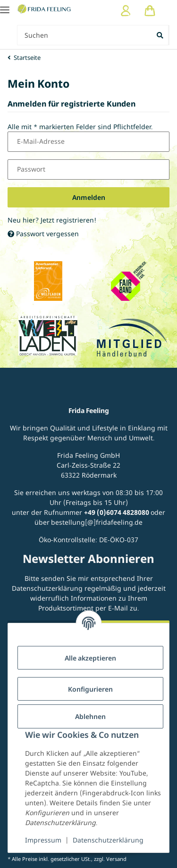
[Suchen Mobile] (85, 35)
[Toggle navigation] (5, 6)
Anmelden (89, 197)
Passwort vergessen (43, 234)
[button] (126, 11)
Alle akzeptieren (90, 658)
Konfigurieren (90, 689)
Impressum (43, 840)
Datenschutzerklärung (108, 840)
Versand (116, 859)
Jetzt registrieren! (68, 220)
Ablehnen (90, 716)
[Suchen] (161, 35)
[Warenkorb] (150, 11)
